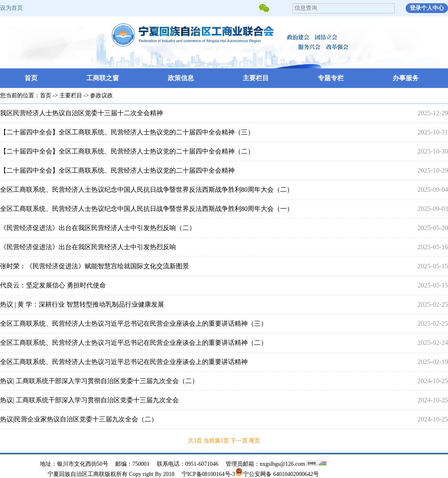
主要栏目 (256, 78)
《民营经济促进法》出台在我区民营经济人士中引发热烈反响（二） (98, 228)
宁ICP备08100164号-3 (208, 474)
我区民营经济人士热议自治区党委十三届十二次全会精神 (81, 113)
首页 (31, 78)
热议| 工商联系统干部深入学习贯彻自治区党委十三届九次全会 (89, 400)
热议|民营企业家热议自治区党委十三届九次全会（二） (79, 419)
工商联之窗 (103, 78)
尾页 (255, 441)
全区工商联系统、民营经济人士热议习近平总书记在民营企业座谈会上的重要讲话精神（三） (134, 323)
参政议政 (101, 95)
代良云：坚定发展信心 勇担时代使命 (53, 285)
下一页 (240, 441)
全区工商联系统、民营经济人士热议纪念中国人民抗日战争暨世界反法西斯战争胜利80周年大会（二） (147, 190)
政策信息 (181, 78)
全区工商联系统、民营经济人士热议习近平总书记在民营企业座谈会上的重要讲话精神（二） (134, 343)
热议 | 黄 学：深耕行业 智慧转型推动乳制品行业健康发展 (82, 304)
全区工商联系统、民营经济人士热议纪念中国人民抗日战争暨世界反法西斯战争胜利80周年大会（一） (147, 209)
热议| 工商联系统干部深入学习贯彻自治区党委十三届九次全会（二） (99, 381)
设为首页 (11, 8)
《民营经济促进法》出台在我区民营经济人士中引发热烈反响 (88, 247)
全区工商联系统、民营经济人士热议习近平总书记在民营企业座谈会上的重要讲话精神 (124, 362)
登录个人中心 (427, 8)
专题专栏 (331, 78)
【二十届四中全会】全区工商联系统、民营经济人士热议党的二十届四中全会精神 (117, 170)
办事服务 (406, 78)
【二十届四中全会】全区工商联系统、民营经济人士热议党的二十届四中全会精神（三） (127, 132)
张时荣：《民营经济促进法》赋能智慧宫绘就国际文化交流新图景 (94, 266)
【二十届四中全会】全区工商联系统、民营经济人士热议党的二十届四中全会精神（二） (127, 151)
